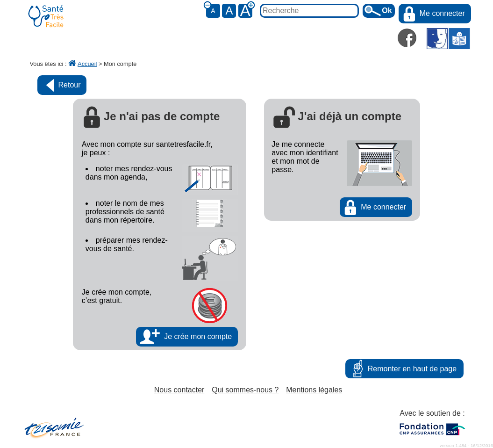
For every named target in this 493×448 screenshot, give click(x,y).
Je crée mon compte (198, 336)
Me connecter (442, 13)
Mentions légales (314, 390)
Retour (70, 85)
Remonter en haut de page (412, 369)
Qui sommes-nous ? (245, 390)
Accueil (82, 64)
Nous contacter (179, 390)
